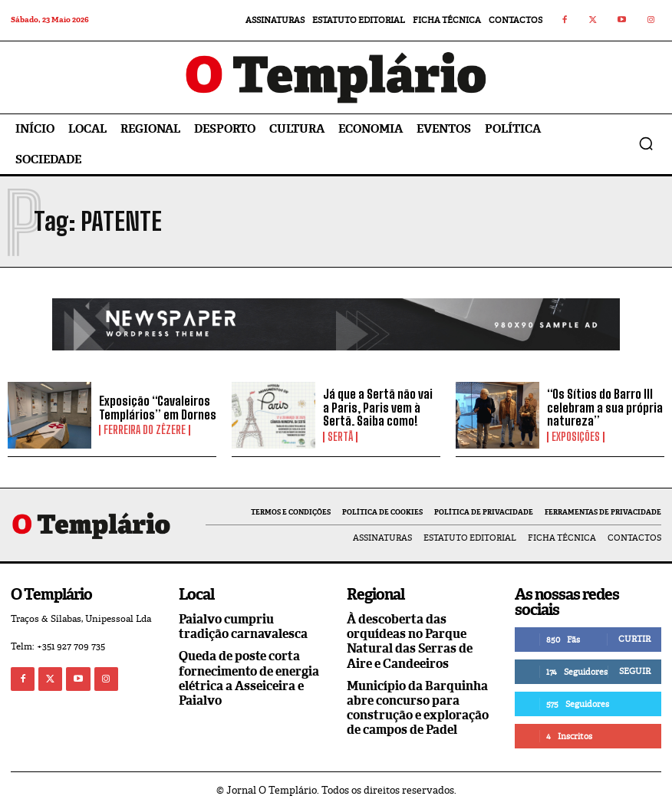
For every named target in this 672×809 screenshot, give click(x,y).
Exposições (576, 437)
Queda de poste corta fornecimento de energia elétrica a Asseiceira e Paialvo (249, 678)
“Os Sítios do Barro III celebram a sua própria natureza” (605, 407)
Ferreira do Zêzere (145, 430)
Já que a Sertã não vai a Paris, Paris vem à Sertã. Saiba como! (378, 407)
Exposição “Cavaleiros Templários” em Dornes (158, 408)
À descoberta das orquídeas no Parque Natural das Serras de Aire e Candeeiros (410, 641)
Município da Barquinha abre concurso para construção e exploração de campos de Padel (418, 708)
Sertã (340, 437)
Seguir (635, 671)
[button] (646, 143)
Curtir (634, 639)
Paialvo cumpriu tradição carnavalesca (243, 626)
